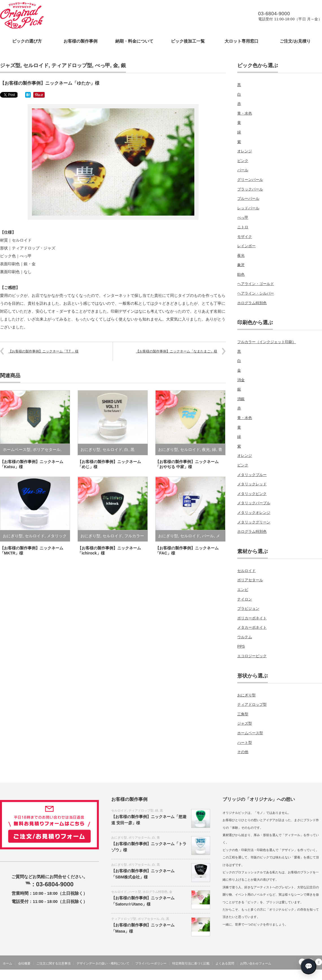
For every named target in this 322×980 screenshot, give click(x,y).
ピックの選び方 (27, 41)
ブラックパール (250, 189)
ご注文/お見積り (295, 41)
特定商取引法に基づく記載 (191, 963)
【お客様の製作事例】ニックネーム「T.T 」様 (43, 351)
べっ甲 (103, 65)
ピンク (243, 161)
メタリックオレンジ (254, 513)
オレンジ (245, 151)
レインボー (246, 246)
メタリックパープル (254, 503)
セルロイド (36, 65)
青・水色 (245, 113)
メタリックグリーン (254, 522)
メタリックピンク (252, 494)
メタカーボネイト (252, 627)
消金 (241, 380)
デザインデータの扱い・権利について (103, 963)
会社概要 (24, 963)
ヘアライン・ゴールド (256, 284)
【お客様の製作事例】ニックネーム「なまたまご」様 (177, 351)
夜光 (206, 450)
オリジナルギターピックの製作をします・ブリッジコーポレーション (269, 976)
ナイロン (245, 599)
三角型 (243, 714)
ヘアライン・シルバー (256, 293)
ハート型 (245, 743)
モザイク (245, 237)
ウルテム (245, 637)
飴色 (241, 274)
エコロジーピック (252, 656)
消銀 (241, 399)
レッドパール (248, 208)
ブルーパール (248, 199)
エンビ (243, 590)
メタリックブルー (252, 475)
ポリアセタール (47, 450)
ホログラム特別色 (252, 303)
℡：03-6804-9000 (50, 884)
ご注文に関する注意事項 (54, 963)
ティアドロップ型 (72, 65)
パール (208, 536)
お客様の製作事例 (80, 41)
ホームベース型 (17, 450)
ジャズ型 (10, 65)
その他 (243, 752)
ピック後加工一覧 (188, 41)
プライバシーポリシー (151, 963)
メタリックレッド (252, 484)
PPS (241, 646)
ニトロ (243, 227)
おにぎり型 (90, 450)
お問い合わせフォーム (256, 963)
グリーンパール (250, 180)
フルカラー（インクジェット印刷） (267, 342)
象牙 (241, 265)
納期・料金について (134, 41)
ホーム (7, 963)
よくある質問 (225, 963)
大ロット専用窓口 (241, 41)
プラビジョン (248, 609)
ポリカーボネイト (252, 618)
